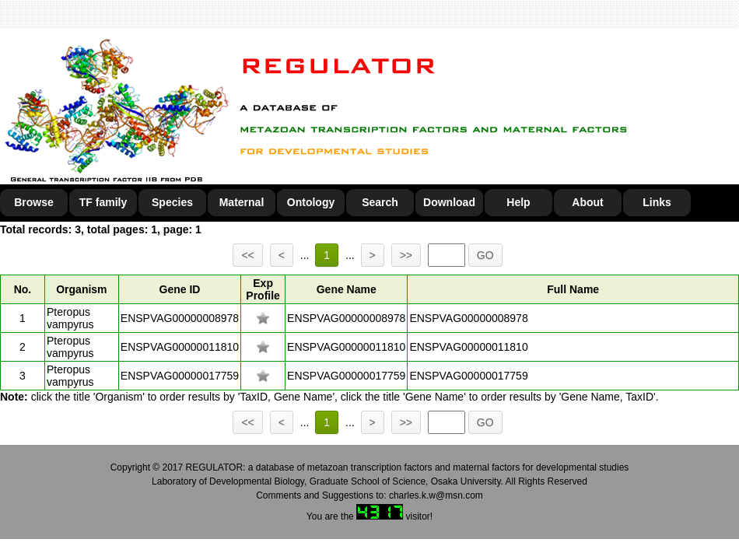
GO (485, 255)
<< (247, 255)
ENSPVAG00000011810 (180, 347)
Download (449, 202)
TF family (103, 202)
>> (406, 255)
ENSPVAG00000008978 (180, 318)
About (587, 202)
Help (518, 202)
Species (172, 202)
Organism (81, 289)
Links (657, 202)
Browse (34, 202)
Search (380, 202)
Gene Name (347, 289)
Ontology (311, 202)
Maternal (242, 202)
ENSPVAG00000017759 (180, 376)
